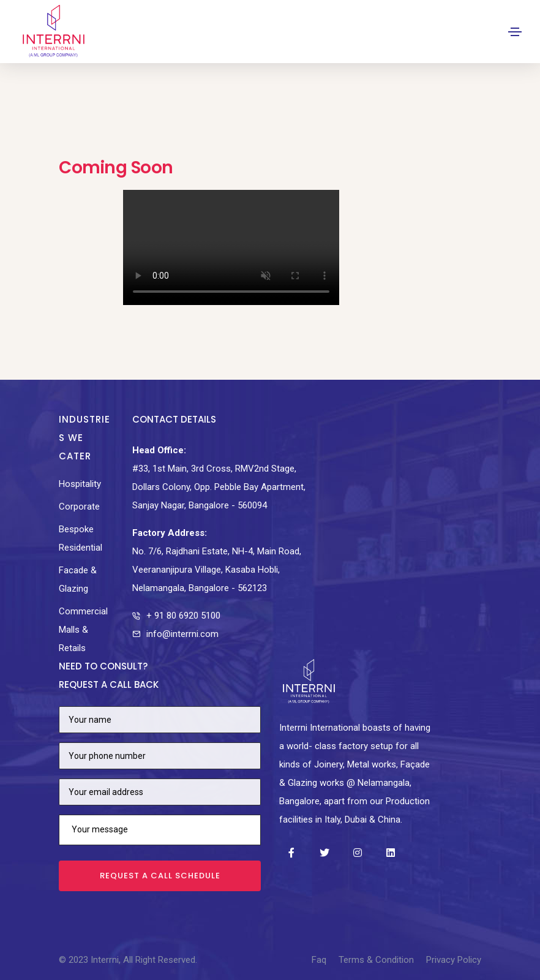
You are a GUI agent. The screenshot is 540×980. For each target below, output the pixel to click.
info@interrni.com (182, 634)
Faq (319, 960)
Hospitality (80, 484)
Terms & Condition (376, 960)
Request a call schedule (160, 876)
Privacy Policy (454, 960)
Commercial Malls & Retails (83, 630)
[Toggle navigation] (515, 32)
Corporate (79, 507)
